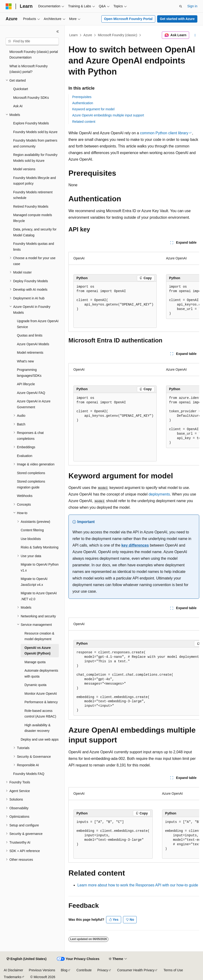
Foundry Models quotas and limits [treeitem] (34, 247)
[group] (134, 290)
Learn (74, 35)
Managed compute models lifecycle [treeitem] (33, 218)
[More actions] (195, 35)
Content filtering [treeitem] (32, 530)
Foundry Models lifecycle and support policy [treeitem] (34, 181)
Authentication (83, 103)
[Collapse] (58, 32)
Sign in (192, 6)
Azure (88, 35)
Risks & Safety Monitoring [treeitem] (40, 547)
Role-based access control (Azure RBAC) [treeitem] (40, 714)
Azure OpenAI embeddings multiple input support (108, 115)
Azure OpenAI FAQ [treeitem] (31, 393)
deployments (159, 494)
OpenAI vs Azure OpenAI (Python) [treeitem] (38, 651)
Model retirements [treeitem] (30, 353)
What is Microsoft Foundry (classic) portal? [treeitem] (29, 69)
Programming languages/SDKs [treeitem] (29, 373)
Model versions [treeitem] (24, 169)
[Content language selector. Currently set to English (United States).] (26, 959)
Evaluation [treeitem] (25, 456)
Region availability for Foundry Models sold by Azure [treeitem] (35, 158)
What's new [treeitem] (25, 361)
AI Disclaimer (13, 970)
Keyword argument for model (93, 109)
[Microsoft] (9, 6)
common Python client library (164, 133)
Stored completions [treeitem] (31, 473)
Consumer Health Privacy (136, 970)
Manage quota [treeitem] (35, 662)
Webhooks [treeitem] (25, 496)
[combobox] (32, 41)
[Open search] (181, 6)
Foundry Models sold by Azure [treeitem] (35, 132)
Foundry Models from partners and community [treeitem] (35, 143)
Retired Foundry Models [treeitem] (31, 206)
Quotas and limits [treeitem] (30, 335)
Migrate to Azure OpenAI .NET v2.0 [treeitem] (39, 596)
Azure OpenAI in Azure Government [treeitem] (34, 404)
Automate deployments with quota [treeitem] (41, 673)
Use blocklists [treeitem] (31, 539)
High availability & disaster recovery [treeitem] (38, 728)
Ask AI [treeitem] (18, 106)
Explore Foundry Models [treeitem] (31, 123)
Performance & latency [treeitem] (41, 702)
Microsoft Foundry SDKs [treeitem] (31, 98)
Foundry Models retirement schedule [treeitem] (33, 195)
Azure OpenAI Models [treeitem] (33, 344)
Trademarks (12, 977)
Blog (64, 970)
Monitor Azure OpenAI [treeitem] (41, 694)
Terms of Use (173, 970)
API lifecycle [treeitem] (26, 384)
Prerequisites (82, 97)
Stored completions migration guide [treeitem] (31, 484)
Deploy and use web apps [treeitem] (40, 739)
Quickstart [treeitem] (21, 89)
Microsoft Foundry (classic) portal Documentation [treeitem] (34, 55)
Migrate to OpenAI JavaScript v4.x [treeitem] (34, 582)
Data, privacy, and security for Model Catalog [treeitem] (35, 232)
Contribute (84, 970)
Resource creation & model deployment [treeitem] (39, 636)
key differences (135, 545)
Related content (84, 122)
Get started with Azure (177, 19)
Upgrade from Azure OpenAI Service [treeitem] (38, 324)
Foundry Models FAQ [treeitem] (29, 774)
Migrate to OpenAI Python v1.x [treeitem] (40, 567)
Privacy (103, 970)
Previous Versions (42, 970)
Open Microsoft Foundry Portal (128, 19)
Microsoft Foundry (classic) (117, 35)
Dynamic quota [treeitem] (35, 685)
